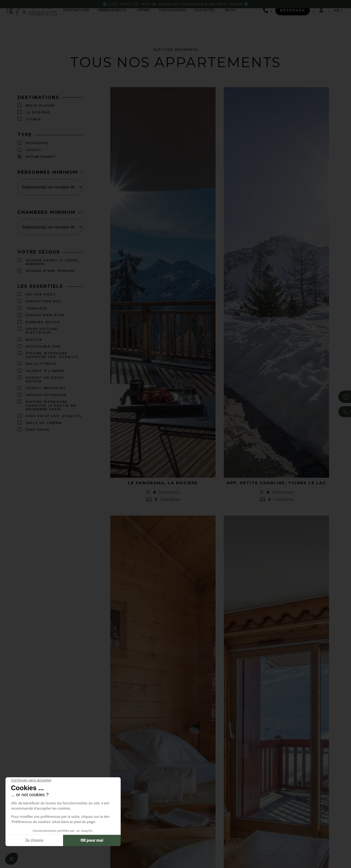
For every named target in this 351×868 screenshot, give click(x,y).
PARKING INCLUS (43, 322)
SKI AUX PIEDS (41, 295)
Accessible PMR (43, 347)
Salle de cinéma (44, 423)
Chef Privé (38, 430)
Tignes (33, 119)
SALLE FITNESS (41, 364)
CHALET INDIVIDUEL (46, 389)
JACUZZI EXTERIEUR (46, 395)
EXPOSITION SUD (43, 302)
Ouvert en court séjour (46, 380)
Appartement (41, 157)
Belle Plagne (40, 106)
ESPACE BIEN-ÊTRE (45, 316)
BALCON (34, 340)
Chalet (34, 150)
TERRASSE (37, 309)
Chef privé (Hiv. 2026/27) (54, 416)
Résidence (37, 143)
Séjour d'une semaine (50, 271)
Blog (230, 10)
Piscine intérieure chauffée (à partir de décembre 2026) (51, 406)
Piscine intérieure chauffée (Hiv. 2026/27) (52, 355)
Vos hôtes (204, 10)
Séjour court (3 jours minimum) (52, 262)
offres (144, 10)
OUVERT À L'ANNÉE (45, 371)
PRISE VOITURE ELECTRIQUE (42, 331)
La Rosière (38, 113)
